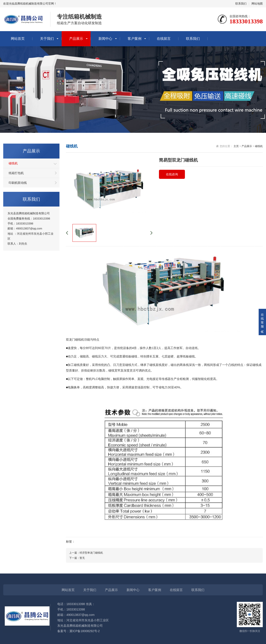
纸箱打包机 (16, 173)
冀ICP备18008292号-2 (85, 631)
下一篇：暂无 (77, 558)
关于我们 (47, 39)
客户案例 (135, 39)
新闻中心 (105, 39)
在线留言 (164, 39)
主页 (236, 146)
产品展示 (76, 39)
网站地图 (257, 4)
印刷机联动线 (18, 183)
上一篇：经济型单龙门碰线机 (86, 553)
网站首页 (18, 39)
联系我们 (241, 4)
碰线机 (13, 163)
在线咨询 (172, 174)
